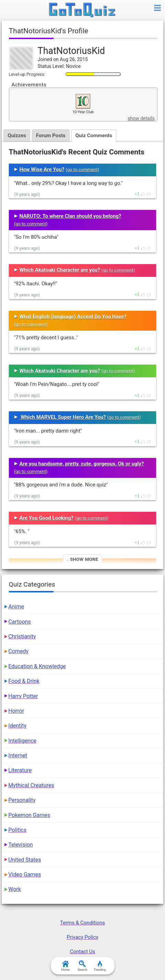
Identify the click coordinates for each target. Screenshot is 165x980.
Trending (100, 966)
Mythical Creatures (31, 785)
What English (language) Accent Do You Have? (73, 317)
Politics (17, 830)
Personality (22, 800)
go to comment (82, 170)
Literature (20, 770)
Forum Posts (51, 135)
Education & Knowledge (37, 666)
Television (20, 845)
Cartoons (19, 622)
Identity (17, 726)
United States (25, 860)
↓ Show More (82, 559)
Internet (18, 755)
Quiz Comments (94, 135)
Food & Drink (24, 681)
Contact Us (83, 952)
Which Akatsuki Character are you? (60, 270)
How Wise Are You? (42, 169)
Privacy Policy (82, 937)
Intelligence (22, 741)
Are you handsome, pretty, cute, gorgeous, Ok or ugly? (82, 464)
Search (83, 966)
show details (141, 118)
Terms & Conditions (82, 923)
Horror (16, 711)
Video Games (25, 875)
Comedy (18, 651)
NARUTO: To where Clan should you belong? (70, 216)
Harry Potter (23, 696)
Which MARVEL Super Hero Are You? (63, 417)
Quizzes (17, 135)
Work (15, 889)
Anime (16, 607)
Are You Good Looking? (46, 518)
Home (65, 966)
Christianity (22, 636)
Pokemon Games (29, 815)
